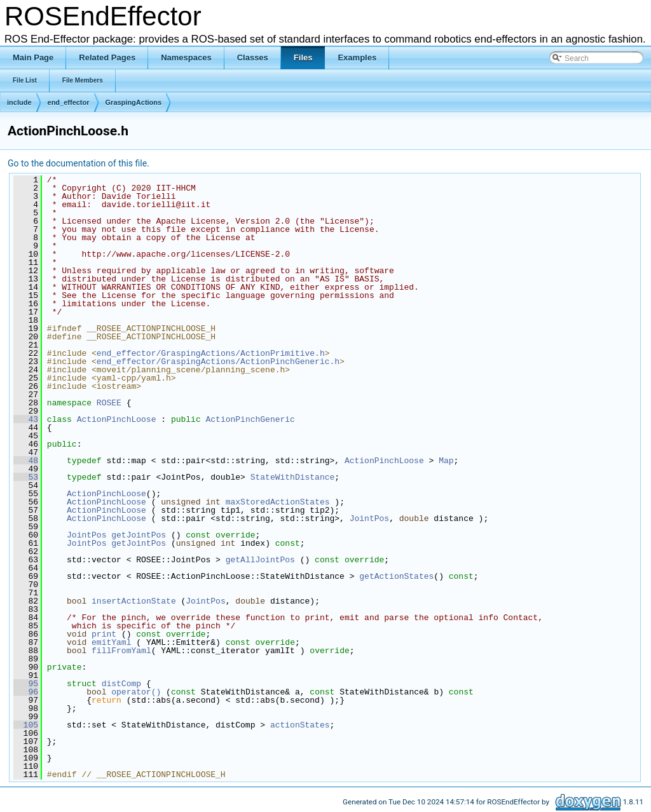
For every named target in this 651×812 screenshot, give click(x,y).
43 (26, 419)
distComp (121, 684)
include (19, 102)
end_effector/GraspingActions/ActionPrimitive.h (211, 353)
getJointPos (139, 535)
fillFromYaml (121, 651)
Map (446, 461)
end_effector (69, 102)
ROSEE (109, 403)
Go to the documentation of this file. (79, 163)
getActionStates (396, 576)
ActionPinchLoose (117, 419)
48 (26, 461)
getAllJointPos (260, 560)
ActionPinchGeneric (250, 419)
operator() (139, 692)
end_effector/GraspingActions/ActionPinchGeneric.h (218, 362)
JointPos (369, 518)
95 (26, 684)
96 (26, 692)
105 (26, 725)
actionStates (300, 725)
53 (26, 477)
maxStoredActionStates (278, 502)
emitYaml (111, 642)
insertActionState (134, 601)
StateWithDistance (293, 477)
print (104, 634)
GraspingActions (134, 102)
